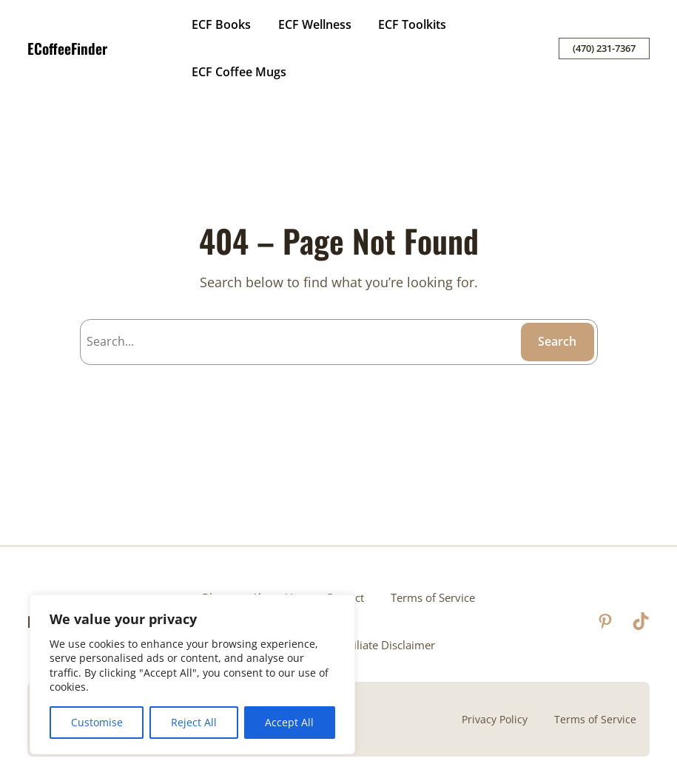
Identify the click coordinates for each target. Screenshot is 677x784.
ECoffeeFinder (67, 48)
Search (557, 341)
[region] (192, 674)
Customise (97, 722)
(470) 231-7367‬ (604, 48)
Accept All (289, 722)
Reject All (194, 722)
